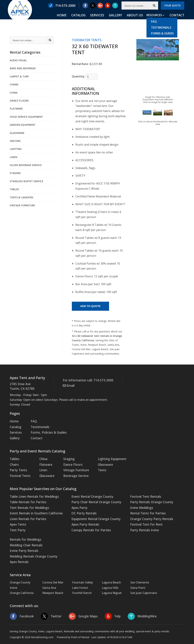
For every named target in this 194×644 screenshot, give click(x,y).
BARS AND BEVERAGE (23, 68)
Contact (177, 20)
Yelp (109, 608)
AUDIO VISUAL (18, 60)
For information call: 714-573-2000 (86, 380)
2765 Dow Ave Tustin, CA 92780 (21, 386)
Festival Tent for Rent (137, 518)
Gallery (121, 20)
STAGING (15, 173)
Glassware (45, 472)
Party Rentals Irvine (135, 524)
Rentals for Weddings (24, 533)
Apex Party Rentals (80, 518)
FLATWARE (16, 109)
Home (75, 20)
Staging (66, 456)
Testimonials (38, 426)
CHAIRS (14, 84)
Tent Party (17, 524)
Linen (41, 467)
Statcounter (8, 641)
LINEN (13, 157)
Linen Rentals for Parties (26, 513)
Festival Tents (19, 472)
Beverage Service (72, 472)
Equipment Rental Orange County (90, 513)
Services (106, 20)
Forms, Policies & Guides (46, 431)
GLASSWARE (17, 133)
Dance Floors (69, 462)
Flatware (43, 462)
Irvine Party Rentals (23, 543)
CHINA (14, 93)
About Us (138, 20)
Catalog (89, 20)
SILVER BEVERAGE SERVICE (26, 165)
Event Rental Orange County (87, 493)
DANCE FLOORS (19, 101)
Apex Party (75, 503)
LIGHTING (16, 149)
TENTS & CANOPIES (22, 197)
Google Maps (80, 608)
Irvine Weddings (133, 503)
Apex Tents (17, 518)
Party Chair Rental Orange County (90, 498)
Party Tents (18, 467)
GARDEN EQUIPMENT (23, 125)
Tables (14, 456)
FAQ (32, 420)
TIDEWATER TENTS (87, 40)
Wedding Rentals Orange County (32, 548)
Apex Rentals (19, 553)
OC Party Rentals (79, 508)
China (41, 456)
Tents (97, 467)
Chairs (14, 462)
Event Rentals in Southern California (34, 508)
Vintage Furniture (72, 467)
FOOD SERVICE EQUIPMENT (26, 117)
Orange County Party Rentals (142, 513)
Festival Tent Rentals (136, 493)
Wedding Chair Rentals (25, 538)
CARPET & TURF (19, 76)
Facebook (21, 608)
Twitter (49, 608)
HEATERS (15, 141)
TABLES (14, 189)
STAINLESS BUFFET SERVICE (27, 181)
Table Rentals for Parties (26, 498)
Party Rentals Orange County (142, 498)
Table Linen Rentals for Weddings (33, 493)
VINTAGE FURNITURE (22, 205)
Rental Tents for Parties (138, 508)
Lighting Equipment (106, 456)
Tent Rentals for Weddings (28, 503)
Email (68, 385)
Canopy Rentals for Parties (85, 524)
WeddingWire (137, 608)
